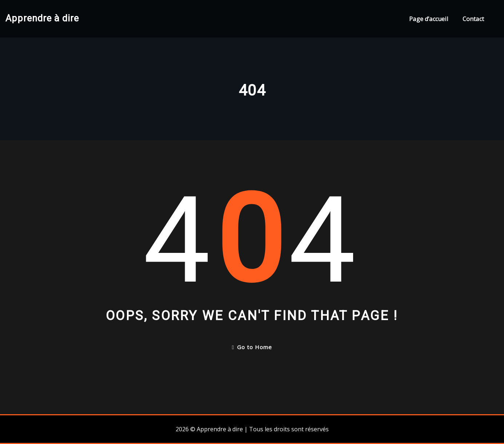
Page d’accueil (429, 19)
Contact (473, 19)
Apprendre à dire (42, 18)
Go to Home (252, 347)
